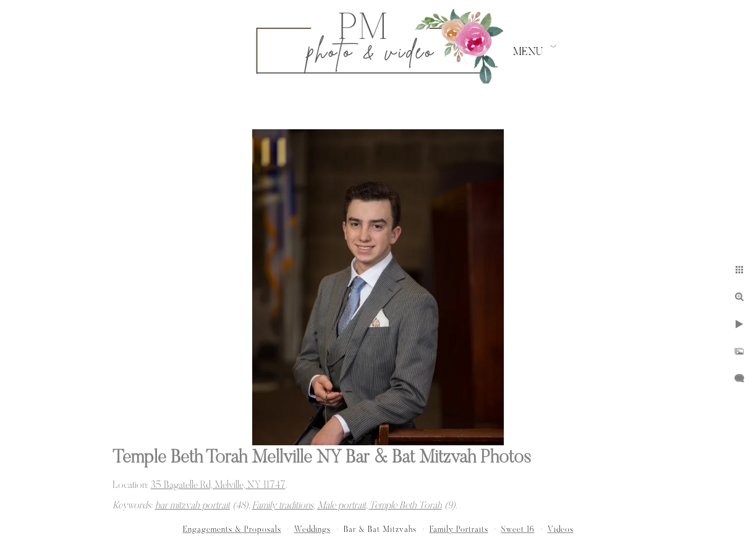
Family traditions (283, 506)
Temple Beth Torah (406, 506)
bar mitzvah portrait (193, 506)
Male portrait (342, 506)
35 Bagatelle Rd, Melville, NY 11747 (218, 485)
